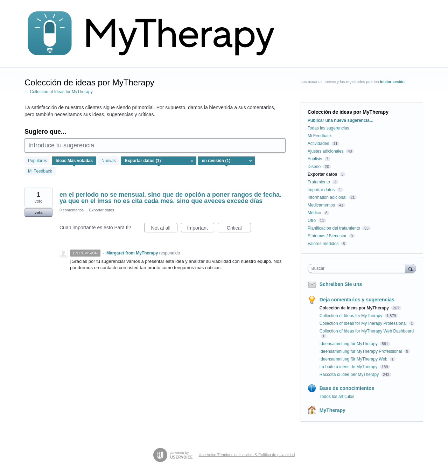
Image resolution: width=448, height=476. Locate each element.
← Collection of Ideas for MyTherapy (59, 92)
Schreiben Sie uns (341, 284)
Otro (312, 220)
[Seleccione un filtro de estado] (227, 161)
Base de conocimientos (347, 388)
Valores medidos (323, 244)
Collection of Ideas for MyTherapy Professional (364, 323)
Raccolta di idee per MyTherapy (350, 374)
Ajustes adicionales (326, 151)
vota (39, 212)
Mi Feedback (40, 171)
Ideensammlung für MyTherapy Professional (361, 351)
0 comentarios (72, 210)
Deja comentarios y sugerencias (357, 300)
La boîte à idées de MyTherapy (349, 367)
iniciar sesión (392, 82)
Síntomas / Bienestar (327, 236)
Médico (314, 213)
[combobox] (358, 268)
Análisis (315, 159)
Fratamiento (319, 182)
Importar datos (321, 190)
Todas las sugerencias (328, 128)
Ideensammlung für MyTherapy (349, 344)
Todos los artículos (337, 397)
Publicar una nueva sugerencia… (341, 120)
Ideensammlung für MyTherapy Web (354, 359)
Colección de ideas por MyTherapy (355, 308)
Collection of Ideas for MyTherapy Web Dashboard (367, 331)
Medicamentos (321, 205)
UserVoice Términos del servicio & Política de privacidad (247, 455)
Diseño (314, 167)
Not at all (164, 229)
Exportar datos (101, 210)
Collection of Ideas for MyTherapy (352, 316)
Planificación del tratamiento (334, 228)
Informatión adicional (327, 197)
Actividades (318, 143)
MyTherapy (332, 410)
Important (201, 229)
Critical (239, 229)
